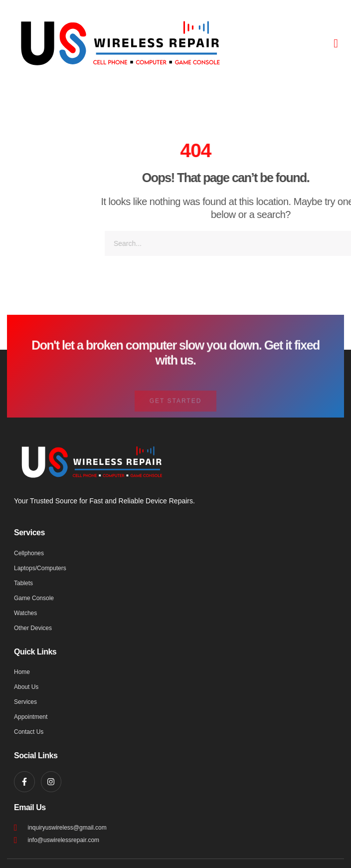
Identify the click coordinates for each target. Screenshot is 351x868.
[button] (336, 43)
